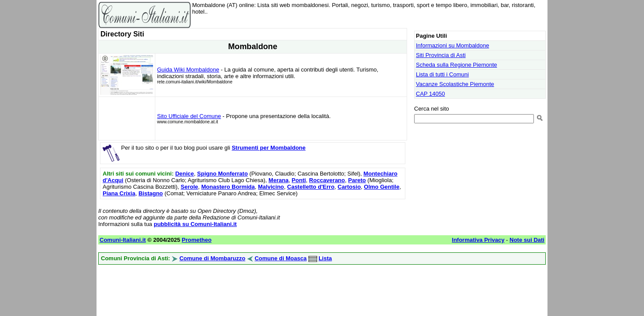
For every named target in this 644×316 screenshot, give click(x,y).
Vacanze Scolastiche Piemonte (455, 84)
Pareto (357, 180)
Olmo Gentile (382, 187)
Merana (279, 180)
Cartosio (349, 187)
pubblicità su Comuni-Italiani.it (195, 224)
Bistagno (151, 193)
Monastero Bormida (228, 187)
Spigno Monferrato (222, 174)
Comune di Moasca (280, 258)
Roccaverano (327, 180)
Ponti (299, 180)
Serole (190, 187)
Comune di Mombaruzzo (212, 258)
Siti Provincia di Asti (441, 55)
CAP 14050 (430, 94)
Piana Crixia (119, 193)
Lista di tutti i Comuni (442, 74)
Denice (184, 174)
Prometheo (197, 240)
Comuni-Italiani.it (123, 240)
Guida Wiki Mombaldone (188, 70)
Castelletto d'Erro (311, 187)
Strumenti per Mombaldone (268, 148)
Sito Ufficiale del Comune (189, 116)
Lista (325, 258)
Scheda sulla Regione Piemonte (456, 65)
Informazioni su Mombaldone (453, 45)
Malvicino (271, 187)
